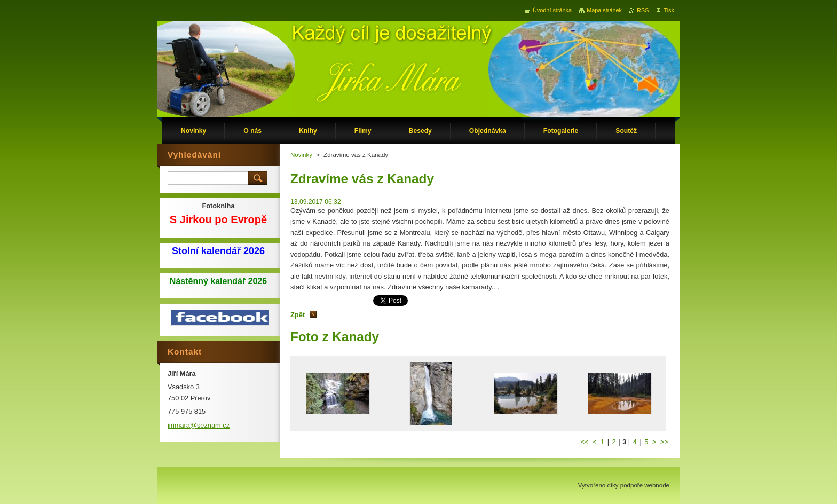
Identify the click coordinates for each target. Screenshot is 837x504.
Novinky (301, 155)
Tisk (669, 10)
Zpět (298, 315)
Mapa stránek (604, 10)
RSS (643, 10)
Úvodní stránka (552, 10)
